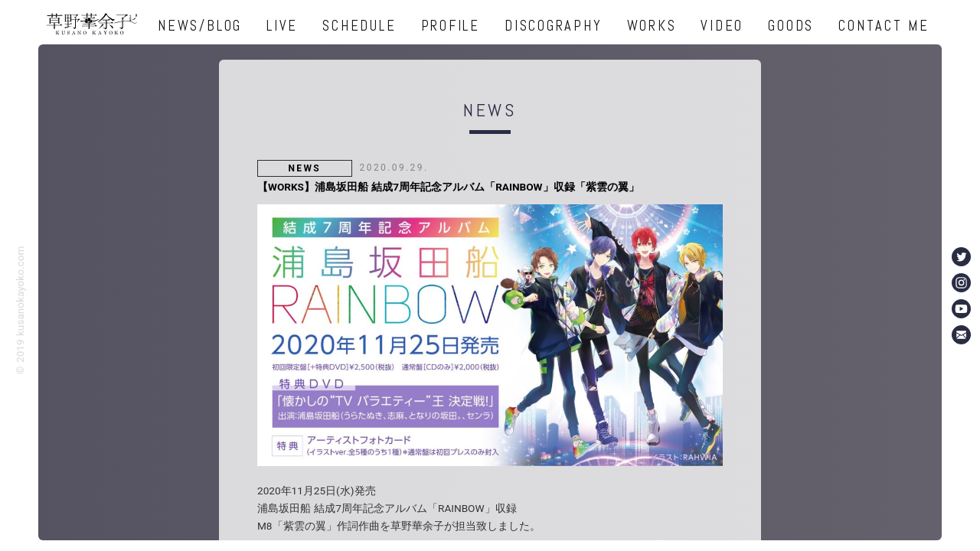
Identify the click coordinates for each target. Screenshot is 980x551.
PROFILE (451, 26)
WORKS (652, 26)
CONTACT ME (884, 26)
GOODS (791, 26)
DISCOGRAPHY (553, 26)
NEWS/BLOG (200, 26)
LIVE (282, 26)
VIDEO (722, 26)
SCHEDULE (359, 26)
